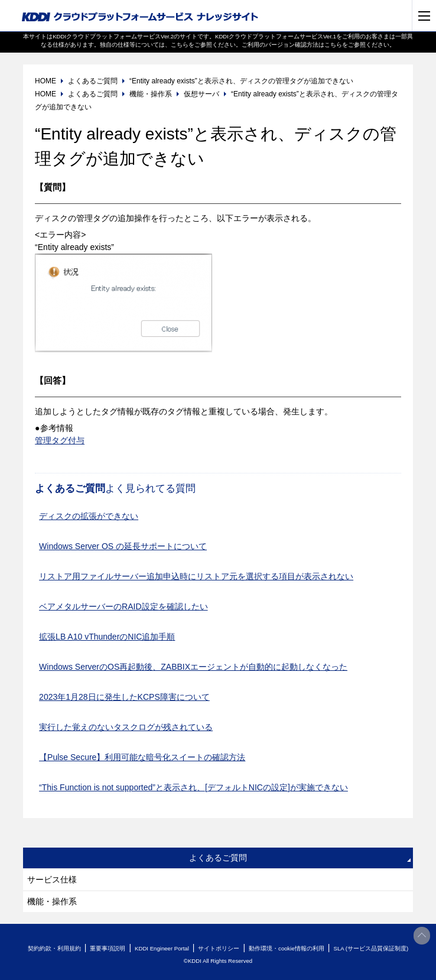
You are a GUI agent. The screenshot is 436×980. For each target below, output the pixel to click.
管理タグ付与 (60, 440)
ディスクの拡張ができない (89, 516)
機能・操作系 (52, 901)
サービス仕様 (52, 880)
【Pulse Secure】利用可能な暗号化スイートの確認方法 (142, 757)
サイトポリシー (219, 948)
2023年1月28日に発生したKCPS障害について (124, 697)
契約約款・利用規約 (54, 948)
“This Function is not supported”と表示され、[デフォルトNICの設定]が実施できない (193, 787)
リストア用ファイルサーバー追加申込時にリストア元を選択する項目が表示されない (196, 576)
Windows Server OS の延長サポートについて (123, 546)
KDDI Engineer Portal (162, 948)
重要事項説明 (108, 948)
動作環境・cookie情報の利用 (287, 948)
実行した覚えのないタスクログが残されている (126, 727)
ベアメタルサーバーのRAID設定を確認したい (123, 606)
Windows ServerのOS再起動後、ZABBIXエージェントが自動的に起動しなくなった (193, 667)
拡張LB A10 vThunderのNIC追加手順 (107, 637)
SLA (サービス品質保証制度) (371, 948)
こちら (180, 45)
